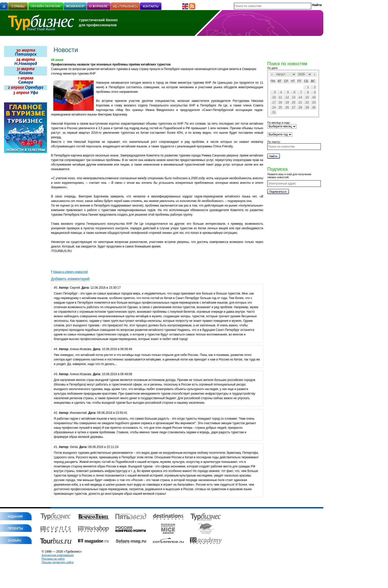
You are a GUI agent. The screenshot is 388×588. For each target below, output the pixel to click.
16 (314, 97)
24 (274, 107)
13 (294, 97)
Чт (293, 81)
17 (274, 102)
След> (315, 74)
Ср (286, 81)
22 (307, 102)
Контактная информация (58, 555)
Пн (273, 81)
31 (274, 112)
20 (294, 102)
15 (307, 97)
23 (314, 102)
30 (314, 107)
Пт (299, 81)
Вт (280, 81)
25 (280, 107)
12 (287, 97)
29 (307, 107)
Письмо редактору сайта (58, 562)
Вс (313, 81)
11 (280, 97)
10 (274, 97)
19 (287, 102)
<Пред (272, 74)
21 (300, 102)
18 (280, 102)
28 (300, 107)
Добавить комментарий (70, 279)
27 (294, 107)
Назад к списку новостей (69, 272)
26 (287, 107)
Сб (306, 81)
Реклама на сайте (53, 559)
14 (300, 97)
